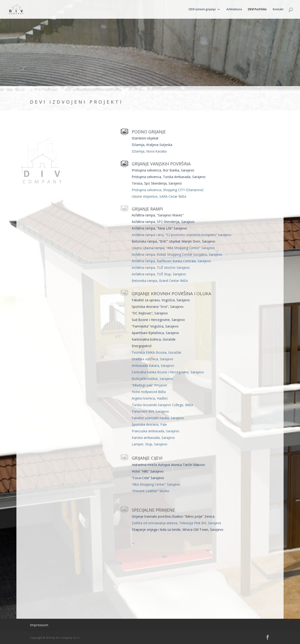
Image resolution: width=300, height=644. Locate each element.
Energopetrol (142, 346)
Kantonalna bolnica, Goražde (154, 339)
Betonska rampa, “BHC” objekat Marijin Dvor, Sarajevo (174, 241)
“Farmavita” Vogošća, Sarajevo (155, 326)
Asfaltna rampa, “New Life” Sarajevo (159, 228)
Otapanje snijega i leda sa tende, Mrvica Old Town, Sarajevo (178, 529)
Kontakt (278, 9)
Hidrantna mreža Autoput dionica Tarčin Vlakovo (168, 465)
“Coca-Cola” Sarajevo (148, 478)
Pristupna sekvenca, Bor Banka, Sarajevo (163, 170)
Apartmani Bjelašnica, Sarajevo (155, 333)
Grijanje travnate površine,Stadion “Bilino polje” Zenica (173, 516)
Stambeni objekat (145, 138)
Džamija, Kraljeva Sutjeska (152, 145)
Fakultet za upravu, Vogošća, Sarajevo (161, 300)
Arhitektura (234, 9)
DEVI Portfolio (257, 9)
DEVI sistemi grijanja (202, 9)
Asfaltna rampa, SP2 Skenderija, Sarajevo (163, 222)
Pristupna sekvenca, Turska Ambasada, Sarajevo (169, 177)
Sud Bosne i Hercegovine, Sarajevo (158, 320)
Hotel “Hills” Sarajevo (148, 471)
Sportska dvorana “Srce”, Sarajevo (158, 307)
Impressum (39, 625)
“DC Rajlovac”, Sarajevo (150, 313)
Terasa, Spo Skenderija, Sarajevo (157, 183)
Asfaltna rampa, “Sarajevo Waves (158, 215)
